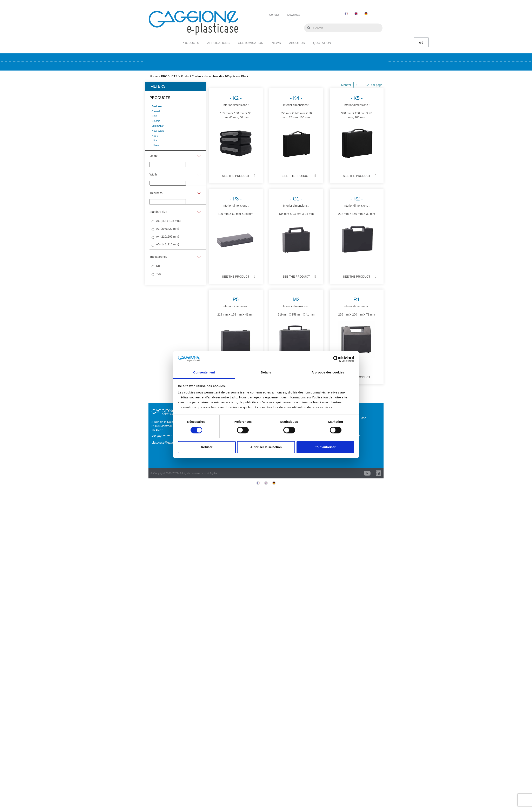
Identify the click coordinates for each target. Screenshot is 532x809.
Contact (274, 15)
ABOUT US (297, 43)
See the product (236, 176)
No (158, 266)
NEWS (276, 43)
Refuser (207, 447)
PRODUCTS (190, 43)
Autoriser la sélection (266, 447)
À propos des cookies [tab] (328, 373)
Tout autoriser (325, 447)
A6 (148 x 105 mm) (168, 221)
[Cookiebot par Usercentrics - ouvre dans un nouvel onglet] (336, 359)
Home (154, 76)
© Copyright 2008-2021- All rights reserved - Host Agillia (184, 473)
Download (294, 15)
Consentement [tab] (204, 373)
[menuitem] (346, 14)
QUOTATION (322, 43)
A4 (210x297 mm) (168, 237)
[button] (300, 28)
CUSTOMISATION (251, 43)
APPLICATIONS (218, 43)
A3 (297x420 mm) (168, 229)
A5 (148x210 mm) (168, 244)
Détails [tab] (266, 373)
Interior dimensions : (236, 128)
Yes (158, 274)
